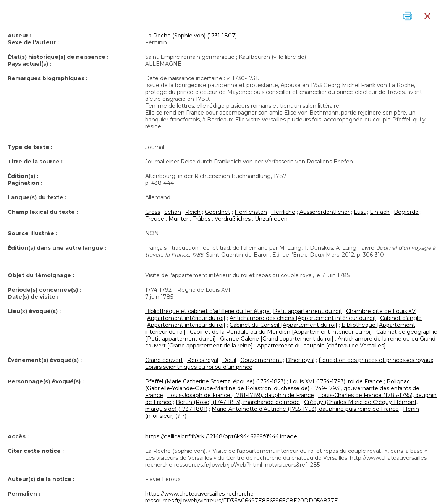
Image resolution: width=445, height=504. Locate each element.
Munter (178, 219)
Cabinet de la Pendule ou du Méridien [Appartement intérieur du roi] (281, 332)
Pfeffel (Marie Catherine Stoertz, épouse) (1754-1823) (215, 381)
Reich (193, 212)
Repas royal (203, 360)
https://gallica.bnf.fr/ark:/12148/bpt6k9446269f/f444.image (221, 436)
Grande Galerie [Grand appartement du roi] (277, 339)
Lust (360, 212)
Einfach (380, 212)
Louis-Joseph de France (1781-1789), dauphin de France (241, 395)
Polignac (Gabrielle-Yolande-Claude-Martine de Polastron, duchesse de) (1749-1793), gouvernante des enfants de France (282, 388)
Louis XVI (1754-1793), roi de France (336, 381)
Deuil (229, 360)
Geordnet (218, 212)
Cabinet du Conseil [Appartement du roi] (283, 325)
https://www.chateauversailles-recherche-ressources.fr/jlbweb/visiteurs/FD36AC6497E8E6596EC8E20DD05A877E (242, 497)
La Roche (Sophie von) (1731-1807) (191, 36)
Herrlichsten (251, 212)
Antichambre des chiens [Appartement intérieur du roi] (303, 318)
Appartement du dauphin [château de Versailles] (321, 346)
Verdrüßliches (233, 219)
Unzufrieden (271, 219)
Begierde (406, 212)
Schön (173, 212)
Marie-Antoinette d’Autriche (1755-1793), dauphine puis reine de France (305, 409)
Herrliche (283, 212)
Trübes (201, 219)
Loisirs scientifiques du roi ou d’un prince (199, 367)
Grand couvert (164, 360)
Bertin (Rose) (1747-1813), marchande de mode (238, 402)
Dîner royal (300, 360)
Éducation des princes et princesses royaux (376, 360)
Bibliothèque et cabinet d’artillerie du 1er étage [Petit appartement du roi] (244, 311)
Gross (153, 212)
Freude (155, 219)
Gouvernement (261, 360)
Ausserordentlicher (324, 212)
